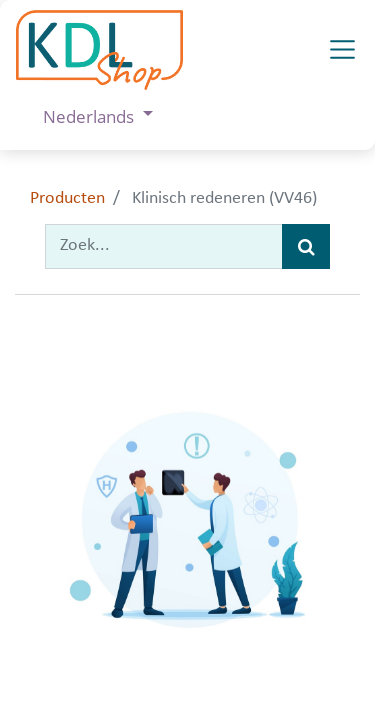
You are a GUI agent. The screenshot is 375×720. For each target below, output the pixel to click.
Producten (67, 198)
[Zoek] (306, 246)
